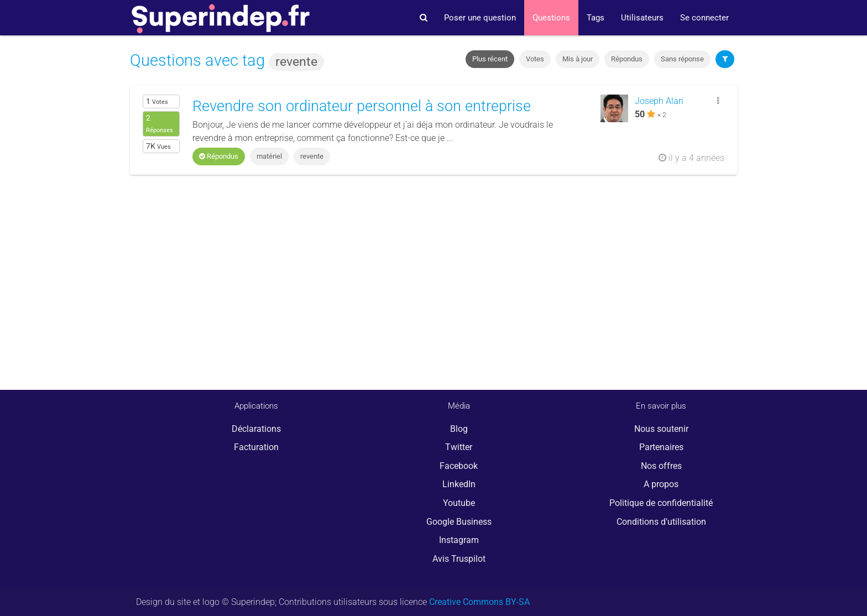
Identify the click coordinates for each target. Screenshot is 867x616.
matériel (269, 156)
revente (312, 156)
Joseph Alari (659, 101)
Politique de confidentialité (661, 503)
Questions (551, 18)
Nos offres (661, 466)
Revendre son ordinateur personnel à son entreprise (362, 106)
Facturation (256, 447)
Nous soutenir (661, 429)
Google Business (459, 522)
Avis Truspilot (459, 559)
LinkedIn (459, 484)
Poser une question (480, 18)
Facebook (459, 466)
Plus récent (490, 59)
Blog (459, 429)
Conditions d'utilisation (661, 522)
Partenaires (661, 447)
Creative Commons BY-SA (479, 602)
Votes (535, 59)
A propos (661, 484)
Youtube (459, 503)
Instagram (459, 540)
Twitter (459, 447)
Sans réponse (682, 59)
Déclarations (256, 429)
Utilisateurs (642, 18)
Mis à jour (578, 59)
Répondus (627, 59)
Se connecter (704, 18)
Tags (596, 18)
